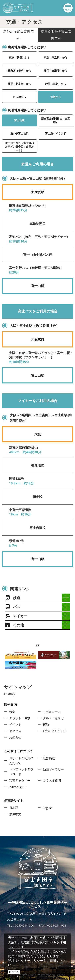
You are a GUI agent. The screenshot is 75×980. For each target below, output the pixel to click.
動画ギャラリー (53, 769)
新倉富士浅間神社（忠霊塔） (55, 120)
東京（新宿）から (19, 57)
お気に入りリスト (55, 731)
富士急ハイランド (56, 133)
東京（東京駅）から (55, 57)
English (48, 808)
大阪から (56, 97)
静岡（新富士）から (19, 84)
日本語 (14, 808)
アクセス (15, 731)
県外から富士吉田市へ (19, 35)
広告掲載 (49, 758)
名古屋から (19, 97)
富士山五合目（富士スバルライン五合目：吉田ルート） (19, 147)
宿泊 (46, 724)
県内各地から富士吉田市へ (56, 35)
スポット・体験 (20, 718)
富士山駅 (19, 120)
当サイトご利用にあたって (21, 761)
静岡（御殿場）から (55, 71)
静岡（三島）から (56, 84)
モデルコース (52, 712)
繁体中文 (15, 814)
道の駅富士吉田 (19, 133)
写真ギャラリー (20, 780)
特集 (12, 712)
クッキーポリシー (30, 961)
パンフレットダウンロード (21, 772)
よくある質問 (52, 780)
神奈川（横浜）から (19, 71)
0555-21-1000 (24, 925)
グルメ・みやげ (53, 718)
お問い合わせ (18, 787)
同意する (14, 972)
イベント (15, 724)
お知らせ (15, 737)
